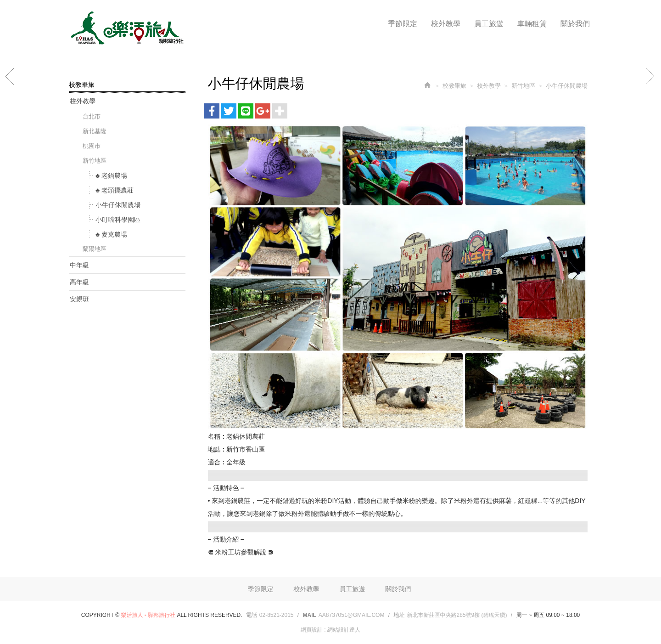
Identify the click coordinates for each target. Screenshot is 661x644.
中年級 (79, 265)
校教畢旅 (454, 86)
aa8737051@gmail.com (352, 615)
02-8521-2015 (277, 615)
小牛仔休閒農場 (118, 205)
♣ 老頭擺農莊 (115, 190)
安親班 (79, 299)
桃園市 (92, 146)
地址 (399, 615)
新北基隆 (95, 131)
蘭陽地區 (95, 249)
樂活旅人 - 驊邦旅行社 (126, 28)
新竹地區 (95, 161)
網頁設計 (312, 630)
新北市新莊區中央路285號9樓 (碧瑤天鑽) (457, 615)
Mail (310, 615)
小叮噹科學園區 (118, 220)
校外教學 (83, 101)
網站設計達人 (344, 630)
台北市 (92, 116)
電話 (252, 615)
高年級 (79, 282)
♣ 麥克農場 (111, 234)
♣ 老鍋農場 (111, 175)
